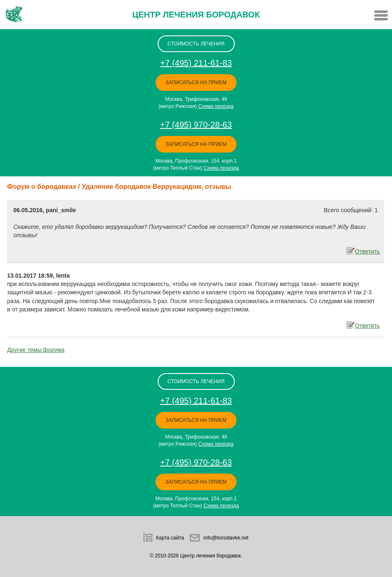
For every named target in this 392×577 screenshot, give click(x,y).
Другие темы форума (36, 350)
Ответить (366, 251)
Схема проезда (216, 106)
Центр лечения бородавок (196, 15)
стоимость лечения (196, 44)
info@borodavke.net (226, 538)
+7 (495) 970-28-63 (196, 125)
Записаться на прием (196, 83)
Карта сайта (170, 538)
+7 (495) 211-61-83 (196, 63)
